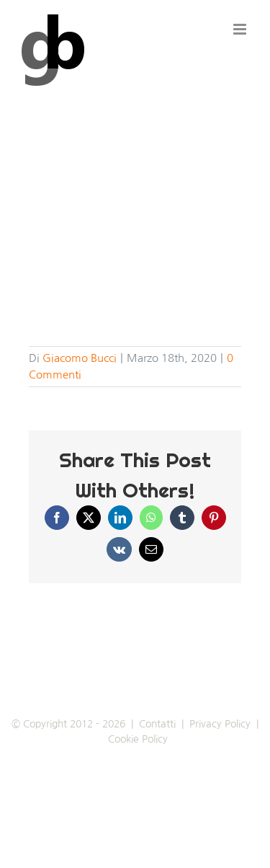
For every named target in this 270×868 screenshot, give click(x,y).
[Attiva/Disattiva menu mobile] (241, 29)
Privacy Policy (220, 724)
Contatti (157, 724)
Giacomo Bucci (80, 358)
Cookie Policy (138, 739)
